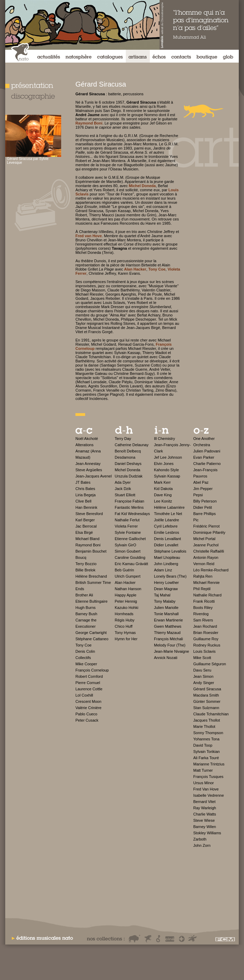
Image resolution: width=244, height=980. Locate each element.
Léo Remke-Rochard (211, 570)
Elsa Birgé (84, 532)
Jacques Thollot (207, 720)
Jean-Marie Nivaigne (172, 651)
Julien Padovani (207, 451)
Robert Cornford (89, 676)
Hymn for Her (126, 639)
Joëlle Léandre (166, 520)
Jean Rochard (205, 626)
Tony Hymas (125, 633)
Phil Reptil (202, 589)
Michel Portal (204, 539)
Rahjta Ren (203, 576)
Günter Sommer (207, 701)
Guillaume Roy (206, 639)
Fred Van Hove (206, 789)
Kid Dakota (163, 489)
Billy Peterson (205, 501)
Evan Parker (204, 457)
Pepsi (198, 495)
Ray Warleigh (205, 808)
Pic (196, 520)
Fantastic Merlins (129, 507)
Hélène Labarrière (169, 507)
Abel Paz (201, 482)
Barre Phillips (205, 514)
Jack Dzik (123, 489)
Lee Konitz (163, 501)
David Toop (203, 745)
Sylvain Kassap (167, 476)
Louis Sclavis (204, 651)
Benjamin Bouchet (91, 551)
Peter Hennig (126, 601)
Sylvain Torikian (206, 752)
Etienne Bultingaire (91, 601)
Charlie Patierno (207, 464)
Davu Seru (202, 670)
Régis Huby (125, 620)
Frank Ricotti (204, 601)
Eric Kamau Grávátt (131, 564)
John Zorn (202, 845)
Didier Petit (203, 507)
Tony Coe (83, 645)
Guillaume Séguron (210, 664)
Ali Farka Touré (206, 758)
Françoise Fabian (129, 501)
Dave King (163, 495)
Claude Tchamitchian (211, 714)
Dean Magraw (166, 589)
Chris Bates (85, 489)
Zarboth (200, 839)
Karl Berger (85, 520)
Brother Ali (84, 595)
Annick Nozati (166, 658)
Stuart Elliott (125, 495)
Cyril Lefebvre (166, 526)
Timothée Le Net (168, 514)
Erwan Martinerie (168, 620)
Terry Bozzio (86, 564)
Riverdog (201, 614)
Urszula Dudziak (129, 476)
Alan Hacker (125, 583)
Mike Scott (202, 658)
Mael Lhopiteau (167, 557)
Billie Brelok (85, 570)
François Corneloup (92, 670)
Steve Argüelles (89, 470)
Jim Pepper (203, 489)
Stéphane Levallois (170, 551)
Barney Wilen (205, 827)
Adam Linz (163, 570)
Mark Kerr (162, 482)
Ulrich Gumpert (128, 576)
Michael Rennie (206, 583)
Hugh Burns (86, 608)
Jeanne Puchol (206, 545)
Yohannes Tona (206, 739)
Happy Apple (125, 595)
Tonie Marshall (166, 614)
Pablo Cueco (86, 714)
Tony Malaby (165, 601)
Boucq (81, 557)
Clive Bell (83, 501)
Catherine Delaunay (132, 445)
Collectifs (83, 658)
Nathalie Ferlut (127, 520)
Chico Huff (124, 626)
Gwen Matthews (168, 626)
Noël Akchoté (87, 439)
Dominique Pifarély (209, 532)
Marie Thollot (204, 726)
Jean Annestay (88, 464)
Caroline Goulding (130, 557)
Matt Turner (203, 770)
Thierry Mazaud (167, 633)
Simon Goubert (128, 551)
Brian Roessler (206, 633)
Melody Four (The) (170, 645)
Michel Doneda (127, 470)
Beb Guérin (124, 570)
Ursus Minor (204, 783)
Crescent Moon (88, 701)
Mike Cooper (86, 664)
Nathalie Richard (207, 595)
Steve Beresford (89, 514)
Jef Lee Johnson (168, 457)
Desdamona (125, 457)
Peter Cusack (87, 720)
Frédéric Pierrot (206, 526)
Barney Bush (86, 614)
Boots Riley (203, 608)
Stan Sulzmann (206, 708)
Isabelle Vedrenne (209, 795)
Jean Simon (203, 676)
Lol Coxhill (84, 695)
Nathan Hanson (128, 589)
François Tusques (208, 777)
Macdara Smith (206, 695)
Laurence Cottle (89, 689)
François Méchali (168, 639)
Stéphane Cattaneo (92, 639)
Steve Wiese (204, 820)
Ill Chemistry (165, 439)
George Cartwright (91, 633)
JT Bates (83, 482)
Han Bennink (86, 507)
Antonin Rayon (206, 557)
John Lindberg (166, 564)
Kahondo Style (166, 470)
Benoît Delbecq (128, 451)
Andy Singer (204, 683)
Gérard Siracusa (207, 689)
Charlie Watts (205, 814)
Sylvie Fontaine (128, 532)
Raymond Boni (88, 545)
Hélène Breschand (91, 576)
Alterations (84, 445)
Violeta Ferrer (126, 526)
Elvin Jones (164, 464)
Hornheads (124, 614)
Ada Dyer (123, 482)
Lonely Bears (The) (170, 576)
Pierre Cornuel (88, 683)
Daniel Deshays (128, 464)
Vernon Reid (204, 564)
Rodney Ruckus (207, 645)
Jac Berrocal (86, 526)
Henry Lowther (166, 583)
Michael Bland (87, 539)
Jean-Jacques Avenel (93, 476)
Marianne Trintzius (209, 764)
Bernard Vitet (204, 802)
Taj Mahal (162, 595)
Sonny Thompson (208, 733)
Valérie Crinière (88, 708)
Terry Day (123, 439)
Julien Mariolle (166, 608)
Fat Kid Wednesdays (132, 514)
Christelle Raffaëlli (209, 551)
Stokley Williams (207, 833)
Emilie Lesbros (166, 532)
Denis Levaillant (168, 539)
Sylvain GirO (125, 545)
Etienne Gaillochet (130, 539)
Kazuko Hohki (127, 608)
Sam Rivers (203, 620)
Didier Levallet (166, 545)
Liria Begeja (86, 495)
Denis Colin (85, 651)
